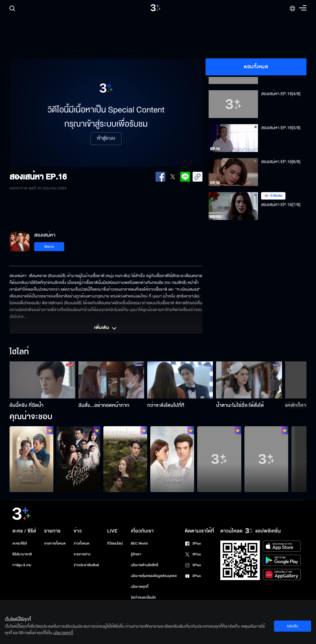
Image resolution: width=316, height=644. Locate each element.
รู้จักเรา (136, 554)
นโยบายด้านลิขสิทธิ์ (145, 565)
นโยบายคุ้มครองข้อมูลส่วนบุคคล (154, 576)
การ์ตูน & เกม (22, 565)
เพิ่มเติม (106, 328)
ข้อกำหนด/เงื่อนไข (143, 598)
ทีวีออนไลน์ (115, 543)
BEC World (139, 543)
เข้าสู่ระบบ (106, 138)
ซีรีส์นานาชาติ (22, 554)
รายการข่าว (82, 554)
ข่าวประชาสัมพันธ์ (86, 565)
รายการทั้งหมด (55, 543)
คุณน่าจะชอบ (31, 417)
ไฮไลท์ (19, 352)
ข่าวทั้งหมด (82, 543)
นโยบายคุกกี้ (140, 587)
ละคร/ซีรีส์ (20, 543)
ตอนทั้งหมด (256, 67)
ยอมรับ (293, 626)
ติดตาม (49, 247)
